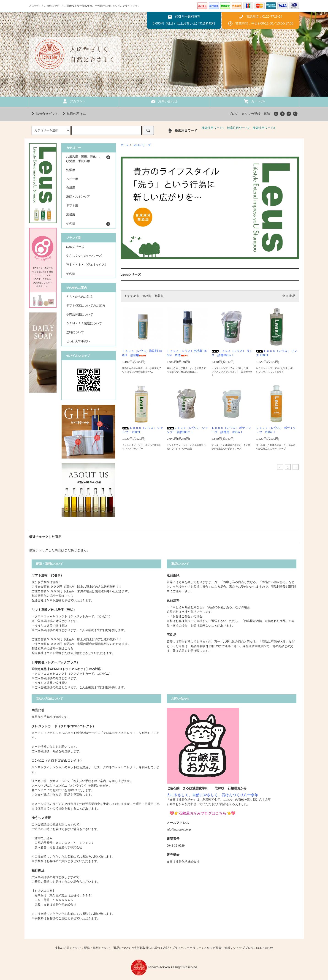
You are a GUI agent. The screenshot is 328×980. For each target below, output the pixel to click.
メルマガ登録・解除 (256, 114)
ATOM (269, 948)
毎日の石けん (73, 114)
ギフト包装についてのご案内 (85, 306)
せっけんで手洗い (78, 341)
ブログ (233, 114)
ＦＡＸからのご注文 (80, 297)
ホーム (125, 145)
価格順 (147, 296)
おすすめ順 (132, 296)
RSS (259, 948)
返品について (122, 948)
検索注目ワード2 (238, 128)
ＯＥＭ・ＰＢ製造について (84, 323)
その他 (71, 274)
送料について (75, 332)
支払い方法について (68, 948)
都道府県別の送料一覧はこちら (52, 596)
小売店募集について (80, 315)
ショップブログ (243, 948)
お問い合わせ (164, 101)
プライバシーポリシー (187, 948)
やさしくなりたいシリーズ (84, 256)
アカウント (74, 101)
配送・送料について (97, 948)
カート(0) (254, 101)
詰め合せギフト (44, 114)
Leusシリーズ (142, 145)
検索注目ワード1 (213, 128)
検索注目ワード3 (264, 128)
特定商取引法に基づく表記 (151, 948)
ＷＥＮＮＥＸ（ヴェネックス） (87, 265)
